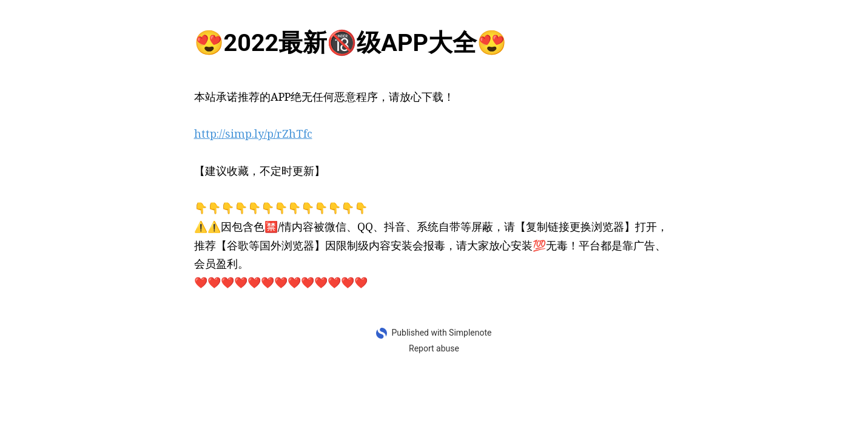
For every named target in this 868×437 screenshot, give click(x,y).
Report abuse (434, 348)
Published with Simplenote (441, 333)
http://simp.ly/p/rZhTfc (253, 134)
